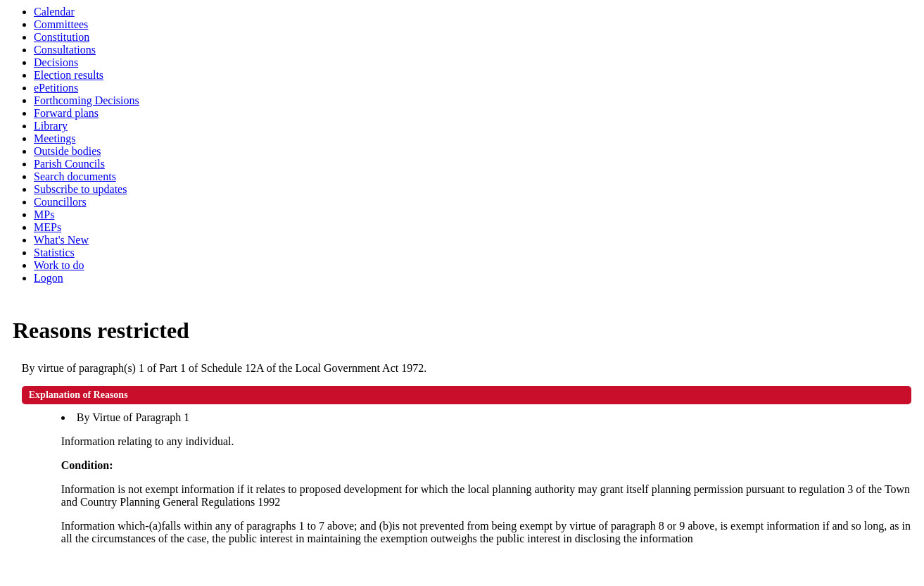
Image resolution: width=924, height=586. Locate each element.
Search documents (75, 176)
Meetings (55, 138)
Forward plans (66, 113)
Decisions (56, 62)
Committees (61, 24)
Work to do (59, 265)
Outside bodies (68, 151)
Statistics (54, 253)
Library (51, 126)
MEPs (48, 227)
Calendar (54, 12)
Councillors (60, 202)
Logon (49, 278)
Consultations (65, 50)
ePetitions (56, 88)
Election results (69, 75)
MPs (44, 214)
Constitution (62, 37)
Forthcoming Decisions (87, 100)
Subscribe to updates (80, 189)
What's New (61, 240)
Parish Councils (69, 164)
